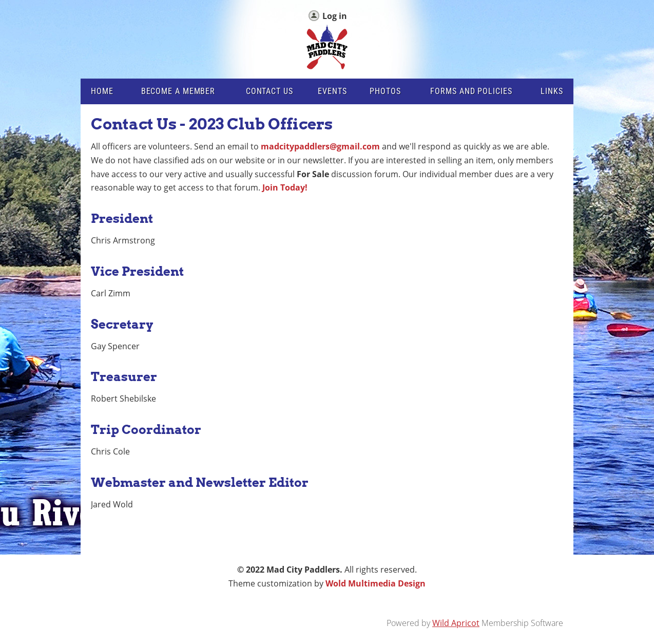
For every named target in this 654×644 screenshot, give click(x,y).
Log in (335, 16)
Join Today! (285, 187)
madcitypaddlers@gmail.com (320, 146)
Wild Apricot (456, 623)
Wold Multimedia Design (376, 583)
